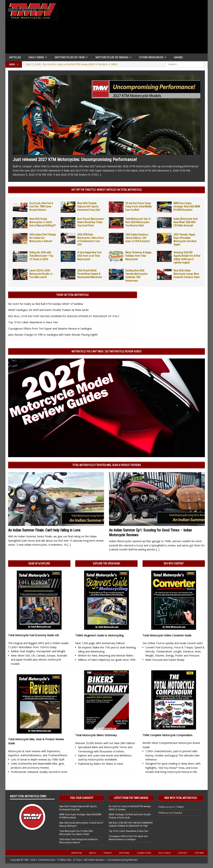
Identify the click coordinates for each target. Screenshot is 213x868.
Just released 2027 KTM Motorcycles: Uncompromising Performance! (75, 160)
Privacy (108, 853)
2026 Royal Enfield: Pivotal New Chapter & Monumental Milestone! (90, 274)
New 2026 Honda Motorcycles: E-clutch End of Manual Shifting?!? (43, 222)
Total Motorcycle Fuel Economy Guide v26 (33, 635)
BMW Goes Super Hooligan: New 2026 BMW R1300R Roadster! (187, 207)
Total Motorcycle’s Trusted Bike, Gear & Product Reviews (107, 465)
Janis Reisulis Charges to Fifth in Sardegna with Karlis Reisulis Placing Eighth (53, 335)
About (93, 853)
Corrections (144, 853)
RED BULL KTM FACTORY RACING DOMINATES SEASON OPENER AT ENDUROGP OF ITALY (64, 316)
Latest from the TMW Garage (131, 798)
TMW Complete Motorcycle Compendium (167, 735)
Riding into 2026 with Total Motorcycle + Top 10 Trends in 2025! (41, 256)
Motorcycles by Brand (112, 57)
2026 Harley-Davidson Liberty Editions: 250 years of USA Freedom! (137, 238)
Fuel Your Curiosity (82, 798)
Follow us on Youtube (170, 813)
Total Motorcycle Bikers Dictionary (96, 735)
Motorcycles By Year (70, 57)
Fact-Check (164, 853)
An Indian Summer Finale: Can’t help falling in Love (44, 530)
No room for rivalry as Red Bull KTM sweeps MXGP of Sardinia (46, 304)
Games (178, 57)
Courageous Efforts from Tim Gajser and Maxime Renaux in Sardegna (50, 329)
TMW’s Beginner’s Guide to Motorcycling (99, 635)
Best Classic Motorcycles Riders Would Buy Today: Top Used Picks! (91, 222)
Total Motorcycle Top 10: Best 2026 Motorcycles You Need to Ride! (138, 222)
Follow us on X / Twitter (171, 807)
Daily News (36, 57)
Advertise (77, 853)
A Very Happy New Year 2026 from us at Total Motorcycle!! (89, 256)
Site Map (199, 853)
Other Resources (151, 57)
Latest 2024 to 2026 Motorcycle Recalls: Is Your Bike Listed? (41, 274)
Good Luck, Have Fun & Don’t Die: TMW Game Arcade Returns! (41, 207)
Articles (15, 57)
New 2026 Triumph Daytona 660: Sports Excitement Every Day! (89, 207)
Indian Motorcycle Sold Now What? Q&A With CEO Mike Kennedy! (186, 222)
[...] (99, 175)
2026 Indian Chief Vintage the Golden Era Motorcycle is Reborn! (43, 238)
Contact (183, 853)
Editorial (124, 853)
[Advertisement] (134, 28)
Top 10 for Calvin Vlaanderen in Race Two (33, 322)
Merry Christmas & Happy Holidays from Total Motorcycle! (138, 256)
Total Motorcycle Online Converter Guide (167, 635)
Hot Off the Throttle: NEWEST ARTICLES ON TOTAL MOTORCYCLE (107, 190)
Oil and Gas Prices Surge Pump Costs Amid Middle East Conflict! (139, 207)
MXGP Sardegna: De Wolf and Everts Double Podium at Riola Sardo (48, 310)
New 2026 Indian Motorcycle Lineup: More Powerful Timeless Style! (187, 274)
